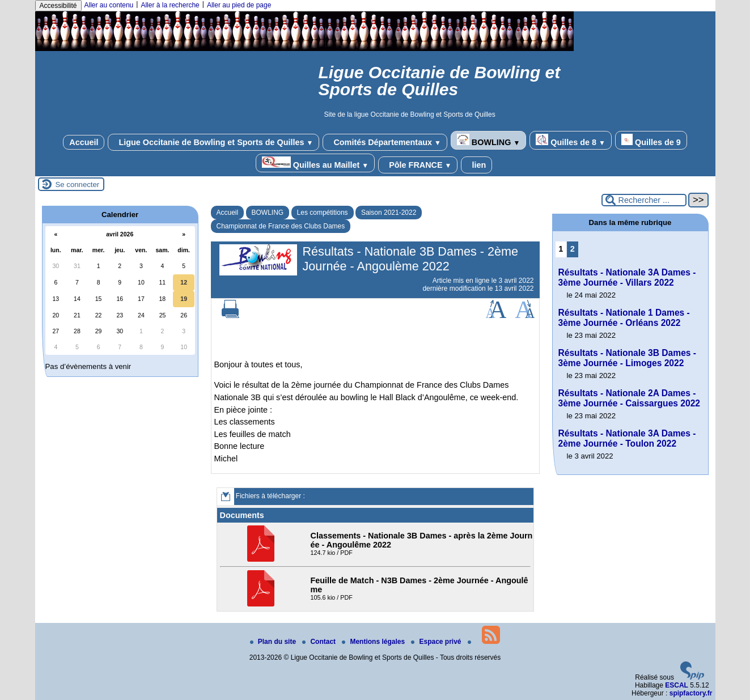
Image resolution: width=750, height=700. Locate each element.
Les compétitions (323, 213)
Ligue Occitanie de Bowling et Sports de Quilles (213, 142)
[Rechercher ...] (644, 200)
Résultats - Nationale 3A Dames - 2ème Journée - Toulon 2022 (627, 438)
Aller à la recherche (170, 5)
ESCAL (677, 685)
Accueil (84, 142)
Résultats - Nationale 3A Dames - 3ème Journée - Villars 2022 (627, 277)
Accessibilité (58, 6)
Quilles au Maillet (315, 163)
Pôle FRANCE (418, 165)
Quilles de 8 (571, 140)
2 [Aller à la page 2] (573, 249)
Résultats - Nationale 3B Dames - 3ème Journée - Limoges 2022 (628, 358)
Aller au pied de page (239, 5)
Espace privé (437, 642)
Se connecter (78, 184)
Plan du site (274, 642)
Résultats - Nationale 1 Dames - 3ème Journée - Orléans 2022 (624, 318)
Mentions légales (374, 642)
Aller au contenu (109, 5)
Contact (320, 642)
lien (476, 165)
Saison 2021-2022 (389, 213)
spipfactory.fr (691, 693)
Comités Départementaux (385, 142)
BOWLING (488, 140)
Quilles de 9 (651, 140)
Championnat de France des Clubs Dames (281, 226)
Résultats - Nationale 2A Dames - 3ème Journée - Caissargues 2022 (630, 398)
